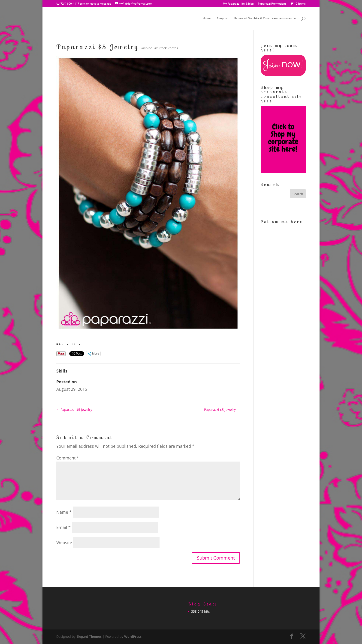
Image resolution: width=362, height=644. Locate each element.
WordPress (133, 637)
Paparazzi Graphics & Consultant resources (263, 19)
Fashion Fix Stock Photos (159, 48)
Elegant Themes (89, 637)
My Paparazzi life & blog (238, 4)
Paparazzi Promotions (272, 4)
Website (64, 543)
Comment (68, 458)
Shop (220, 19)
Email (63, 527)
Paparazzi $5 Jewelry (74, 410)
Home (207, 19)
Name (64, 512)
